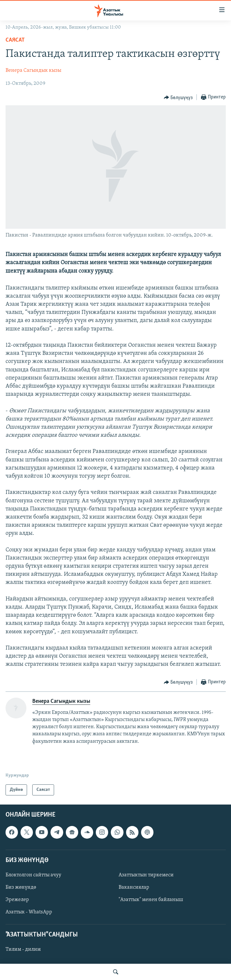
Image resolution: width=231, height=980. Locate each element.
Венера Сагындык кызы (33, 71)
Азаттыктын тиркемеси (146, 875)
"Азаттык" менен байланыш (151, 900)
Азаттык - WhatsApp (29, 912)
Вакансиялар (134, 887)
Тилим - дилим (23, 950)
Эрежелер (17, 900)
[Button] (178, 97)
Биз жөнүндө (21, 887)
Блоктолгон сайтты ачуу (33, 875)
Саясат (15, 40)
